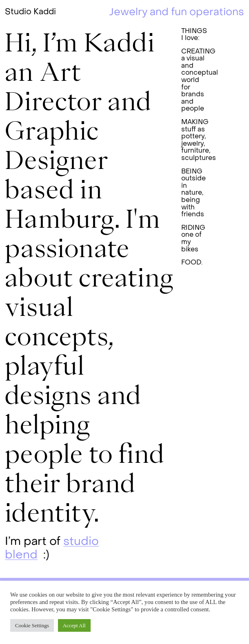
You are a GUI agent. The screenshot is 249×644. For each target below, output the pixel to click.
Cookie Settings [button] (32, 625)
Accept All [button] (74, 625)
